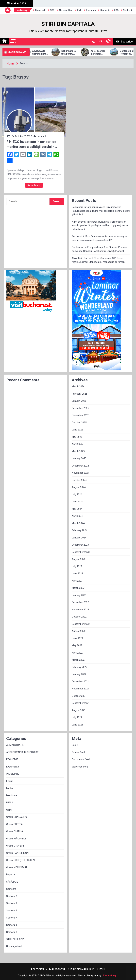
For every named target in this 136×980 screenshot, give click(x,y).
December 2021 (80, 682)
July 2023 (77, 566)
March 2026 (78, 386)
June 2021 (77, 725)
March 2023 (78, 588)
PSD (116, 10)
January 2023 (79, 595)
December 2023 (80, 545)
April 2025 (77, 444)
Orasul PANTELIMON (17, 853)
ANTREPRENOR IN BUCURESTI (23, 752)
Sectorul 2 (12, 903)
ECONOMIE (12, 759)
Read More (34, 185)
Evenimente (13, 767)
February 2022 (79, 667)
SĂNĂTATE (12, 882)
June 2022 (77, 638)
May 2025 (77, 437)
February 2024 (79, 530)
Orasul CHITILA (15, 831)
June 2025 (77, 430)
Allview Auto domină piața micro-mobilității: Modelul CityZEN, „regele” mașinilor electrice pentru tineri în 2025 (46, 52)
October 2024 (79, 480)
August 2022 (79, 631)
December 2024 (80, 466)
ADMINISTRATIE (15, 745)
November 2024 (80, 473)
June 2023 (77, 574)
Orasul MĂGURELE (16, 839)
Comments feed (81, 759)
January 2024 (79, 538)
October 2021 (79, 696)
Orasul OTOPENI (15, 846)
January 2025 (79, 458)
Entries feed (78, 752)
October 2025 (79, 423)
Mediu (9, 788)
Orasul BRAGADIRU (17, 817)
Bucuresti (40, 10)
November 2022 (80, 610)
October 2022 (79, 617)
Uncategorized (14, 946)
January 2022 (79, 674)
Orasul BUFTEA (14, 824)
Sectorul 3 (12, 911)
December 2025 (80, 408)
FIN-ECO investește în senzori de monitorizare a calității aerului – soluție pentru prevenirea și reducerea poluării (31, 144)
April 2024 (77, 516)
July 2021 (77, 717)
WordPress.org (80, 767)
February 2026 (79, 394)
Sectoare (11, 889)
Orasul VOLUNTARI (17, 867)
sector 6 (105, 10)
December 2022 (80, 602)
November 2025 (80, 415)
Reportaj (11, 874)
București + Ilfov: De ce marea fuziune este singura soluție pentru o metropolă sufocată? (100, 238)
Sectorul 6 (12, 932)
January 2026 (79, 401)
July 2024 (77, 494)
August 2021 (79, 710)
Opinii (9, 810)
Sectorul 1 (12, 896)
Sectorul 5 (12, 925)
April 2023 (77, 581)
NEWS (10, 803)
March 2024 (78, 523)
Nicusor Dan (66, 10)
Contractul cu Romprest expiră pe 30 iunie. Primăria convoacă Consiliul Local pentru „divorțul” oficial (100, 249)
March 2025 (78, 451)
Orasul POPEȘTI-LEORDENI (21, 860)
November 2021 (80, 689)
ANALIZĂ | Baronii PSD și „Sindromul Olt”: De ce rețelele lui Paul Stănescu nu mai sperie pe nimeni (98, 260)
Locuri (10, 781)
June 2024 (77, 502)
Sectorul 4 (12, 918)
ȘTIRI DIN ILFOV (15, 939)
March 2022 (78, 660)
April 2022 (77, 653)
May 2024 (77, 509)
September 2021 (81, 703)
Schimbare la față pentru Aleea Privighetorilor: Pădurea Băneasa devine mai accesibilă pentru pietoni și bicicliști (76, 52)
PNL (79, 10)
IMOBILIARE (13, 774)
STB (52, 10)
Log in (75, 745)
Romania (91, 10)
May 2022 (77, 645)
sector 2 (128, 10)
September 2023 (81, 552)
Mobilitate (12, 795)
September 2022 (81, 624)
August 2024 (79, 487)
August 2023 (79, 559)
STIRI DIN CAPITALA (68, 24)
